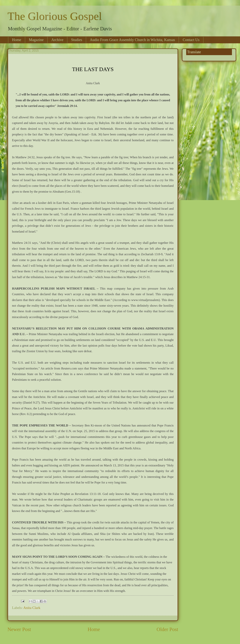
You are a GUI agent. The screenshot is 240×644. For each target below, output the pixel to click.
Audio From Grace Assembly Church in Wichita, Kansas (132, 40)
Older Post (167, 629)
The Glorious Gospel (55, 16)
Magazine (36, 40)
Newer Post (19, 629)
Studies (77, 40)
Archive (57, 40)
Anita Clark (32, 608)
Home (17, 40)
